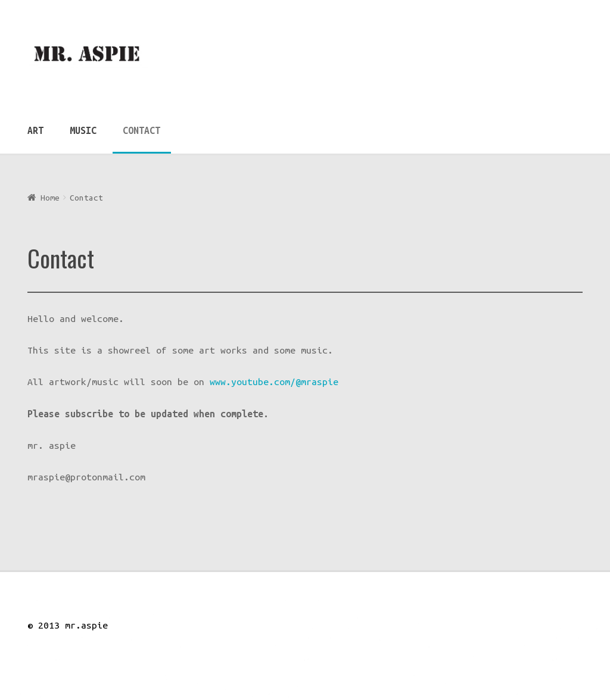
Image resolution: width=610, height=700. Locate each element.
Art (35, 130)
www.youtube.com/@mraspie (274, 382)
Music (83, 130)
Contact (141, 130)
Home (50, 198)
